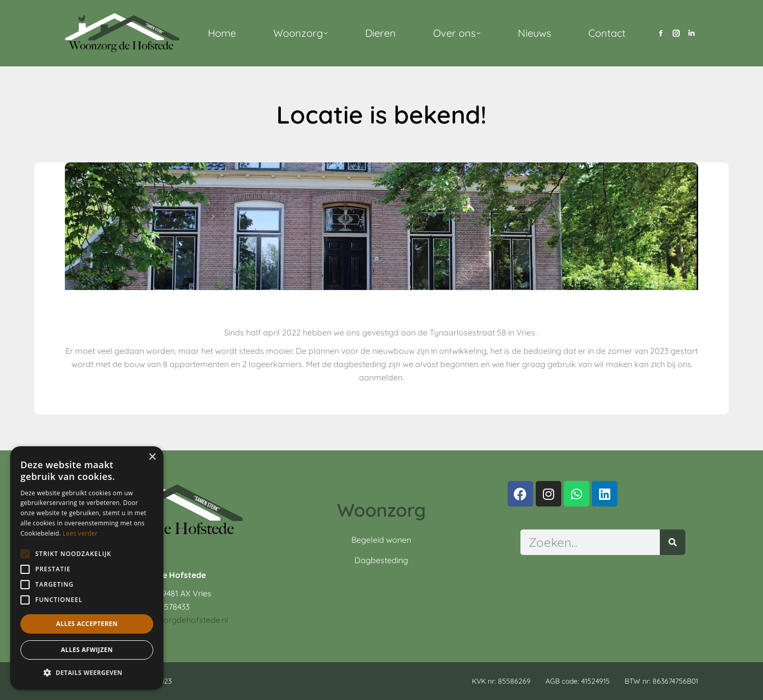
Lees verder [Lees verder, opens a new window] (80, 533)
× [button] (152, 457)
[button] (87, 673)
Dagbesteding (381, 560)
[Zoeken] (673, 542)
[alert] (87, 568)
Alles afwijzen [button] (87, 650)
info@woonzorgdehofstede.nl (172, 620)
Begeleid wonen (381, 540)
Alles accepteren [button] (87, 624)
